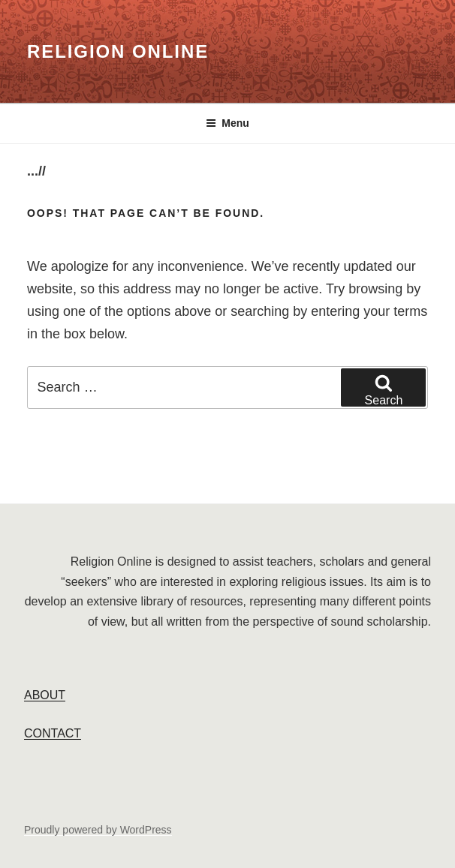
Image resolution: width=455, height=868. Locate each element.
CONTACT (53, 733)
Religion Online (118, 51)
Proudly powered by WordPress (98, 830)
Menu (227, 123)
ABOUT (45, 695)
